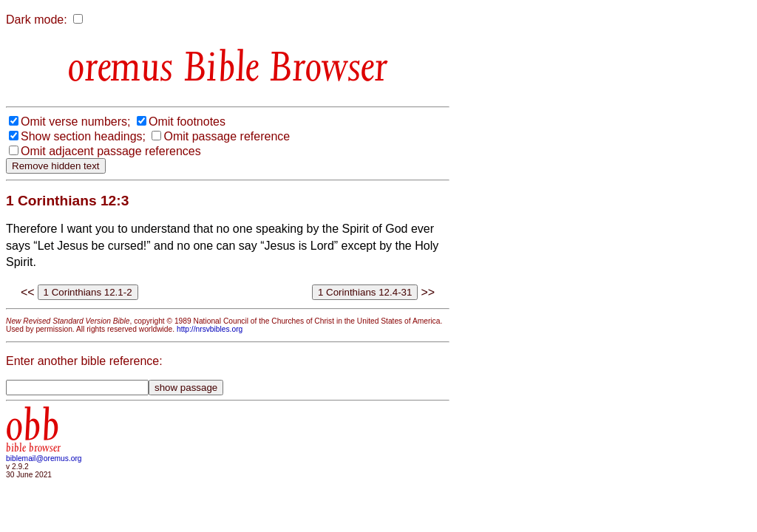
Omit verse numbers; (75, 122)
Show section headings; (83, 136)
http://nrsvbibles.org (210, 329)
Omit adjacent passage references (111, 151)
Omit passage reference (227, 136)
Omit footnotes (187, 122)
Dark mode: (37, 20)
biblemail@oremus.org (44, 458)
